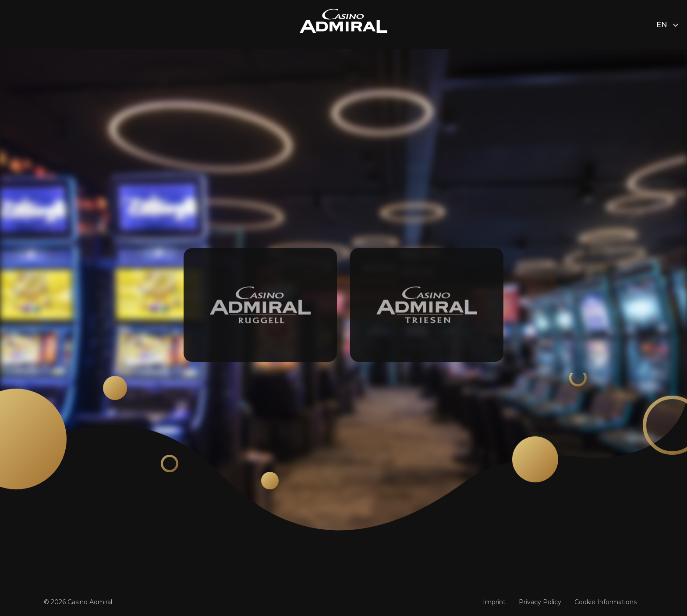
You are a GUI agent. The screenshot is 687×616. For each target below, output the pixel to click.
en (667, 25)
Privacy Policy (540, 602)
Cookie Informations (606, 602)
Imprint (494, 602)
